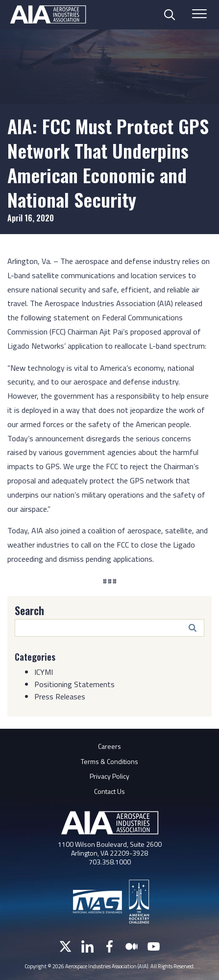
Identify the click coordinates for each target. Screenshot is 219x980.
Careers (109, 746)
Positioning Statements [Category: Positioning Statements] (74, 684)
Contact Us (109, 791)
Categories (35, 657)
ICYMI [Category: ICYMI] (44, 672)
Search (29, 610)
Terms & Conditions (109, 761)
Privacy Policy (109, 776)
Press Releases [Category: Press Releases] (60, 696)
